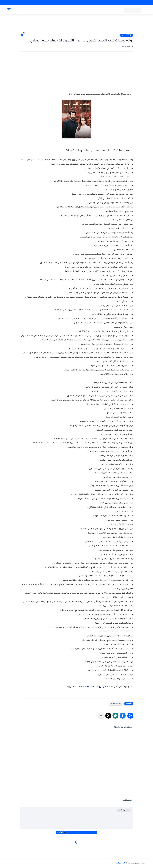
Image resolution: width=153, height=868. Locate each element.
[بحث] (9, 10)
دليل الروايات (120, 863)
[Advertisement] (76, 25)
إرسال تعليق (124, 810)
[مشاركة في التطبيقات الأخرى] (101, 716)
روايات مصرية (126, 35)
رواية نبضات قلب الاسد (90, 687)
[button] (123, 716)
